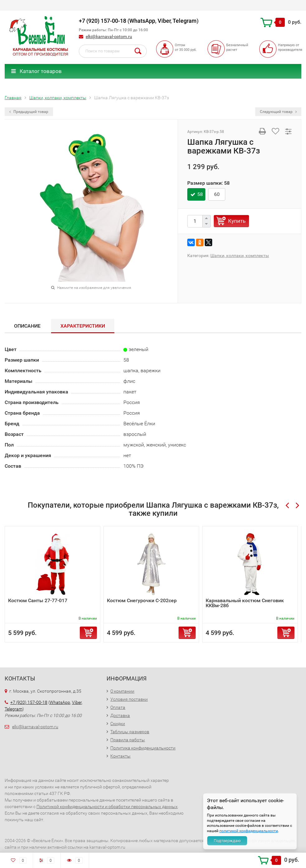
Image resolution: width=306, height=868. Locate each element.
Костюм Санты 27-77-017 (38, 600)
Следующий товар (278, 112)
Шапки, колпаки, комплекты (240, 256)
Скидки (118, 724)
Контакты (120, 756)
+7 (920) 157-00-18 (103, 21)
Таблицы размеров (130, 732)
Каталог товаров (36, 71)
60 (217, 194)
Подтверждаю (227, 841)
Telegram (185, 21)
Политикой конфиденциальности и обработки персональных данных (107, 807)
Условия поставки (129, 699)
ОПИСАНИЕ (27, 326)
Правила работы (128, 740)
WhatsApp (142, 21)
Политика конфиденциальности (143, 748)
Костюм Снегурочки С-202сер (142, 600)
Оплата (118, 707)
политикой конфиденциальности (249, 831)
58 (200, 194)
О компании (122, 691)
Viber (164, 21)
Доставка (120, 715)
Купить (237, 221)
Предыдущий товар (29, 112)
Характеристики (83, 326)
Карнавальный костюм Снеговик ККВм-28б (245, 603)
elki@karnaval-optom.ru (109, 37)
